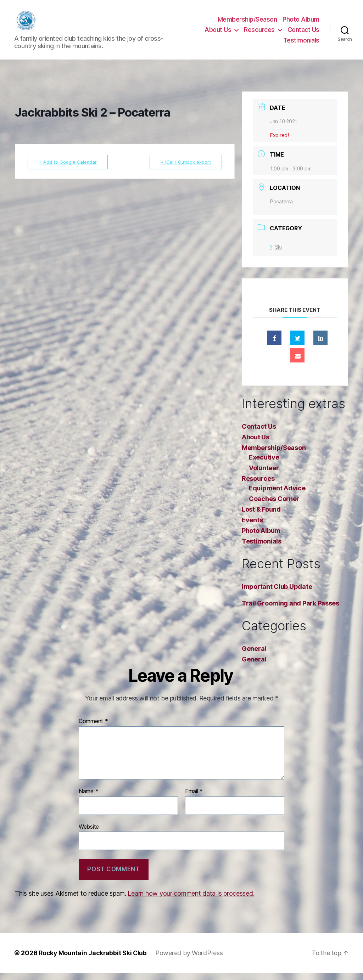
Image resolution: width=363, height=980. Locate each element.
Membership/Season (247, 23)
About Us (218, 33)
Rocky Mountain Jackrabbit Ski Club (93, 960)
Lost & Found (261, 516)
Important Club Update (277, 594)
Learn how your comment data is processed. (191, 900)
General (254, 656)
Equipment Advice (277, 495)
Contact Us (303, 33)
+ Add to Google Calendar (69, 169)
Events (252, 527)
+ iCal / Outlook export (184, 169)
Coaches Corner (274, 506)
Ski (276, 254)
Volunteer (264, 475)
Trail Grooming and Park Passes (291, 610)
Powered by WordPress (191, 960)
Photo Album (301, 23)
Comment (93, 728)
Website (89, 834)
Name (88, 799)
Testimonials (301, 44)
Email (194, 799)
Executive (264, 464)
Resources (259, 33)
